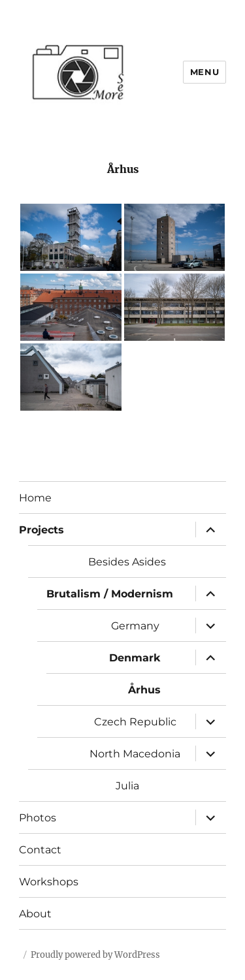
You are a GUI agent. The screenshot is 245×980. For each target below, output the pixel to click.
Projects (41, 530)
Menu (204, 72)
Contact (40, 850)
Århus (144, 690)
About (35, 914)
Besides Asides (127, 562)
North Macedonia (135, 754)
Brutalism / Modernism (110, 594)
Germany (135, 626)
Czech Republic (135, 722)
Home (35, 498)
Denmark (135, 658)
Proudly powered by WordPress (95, 955)
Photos (38, 818)
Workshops (49, 882)
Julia (127, 786)
